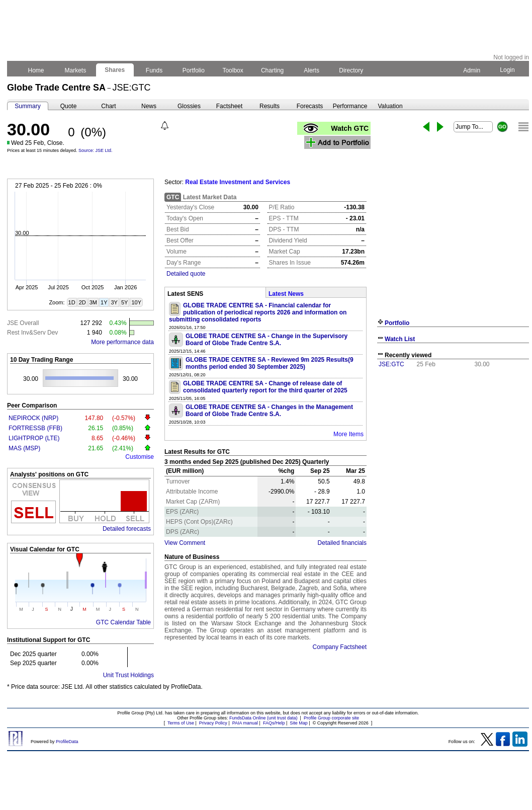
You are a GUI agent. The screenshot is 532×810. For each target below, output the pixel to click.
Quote (69, 106)
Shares (115, 70)
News (149, 106)
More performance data (122, 342)
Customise (140, 457)
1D (72, 302)
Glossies (189, 106)
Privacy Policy (213, 723)
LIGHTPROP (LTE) (34, 438)
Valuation (390, 106)
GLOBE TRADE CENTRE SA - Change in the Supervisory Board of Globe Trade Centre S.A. (267, 340)
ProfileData (67, 742)
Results (270, 106)
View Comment (185, 543)
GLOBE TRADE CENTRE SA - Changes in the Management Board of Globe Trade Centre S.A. (269, 411)
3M (93, 302)
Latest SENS (185, 294)
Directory (351, 70)
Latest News (286, 294)
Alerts (312, 70)
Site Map (299, 723)
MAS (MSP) (24, 448)
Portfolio (194, 70)
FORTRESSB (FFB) (35, 428)
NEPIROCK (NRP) (33, 418)
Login (507, 70)
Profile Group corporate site (331, 718)
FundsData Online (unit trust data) (263, 718)
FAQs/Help (274, 723)
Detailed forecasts (127, 529)
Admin (472, 70)
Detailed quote (186, 274)
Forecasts (310, 106)
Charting (273, 70)
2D (82, 302)
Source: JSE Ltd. (96, 150)
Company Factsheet (340, 647)
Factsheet (230, 106)
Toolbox (233, 70)
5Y (124, 302)
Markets (75, 70)
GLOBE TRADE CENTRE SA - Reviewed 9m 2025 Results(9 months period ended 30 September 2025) (270, 363)
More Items (348, 434)
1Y (104, 302)
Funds (154, 70)
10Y (136, 302)
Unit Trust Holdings (128, 675)
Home (36, 70)
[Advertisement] (453, 447)
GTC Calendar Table (123, 622)
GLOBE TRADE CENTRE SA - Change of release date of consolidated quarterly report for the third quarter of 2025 (265, 387)
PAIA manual (245, 723)
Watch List (400, 339)
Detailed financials (342, 543)
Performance (350, 106)
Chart (108, 106)
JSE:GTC (391, 364)
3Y (114, 302)
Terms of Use (181, 723)
